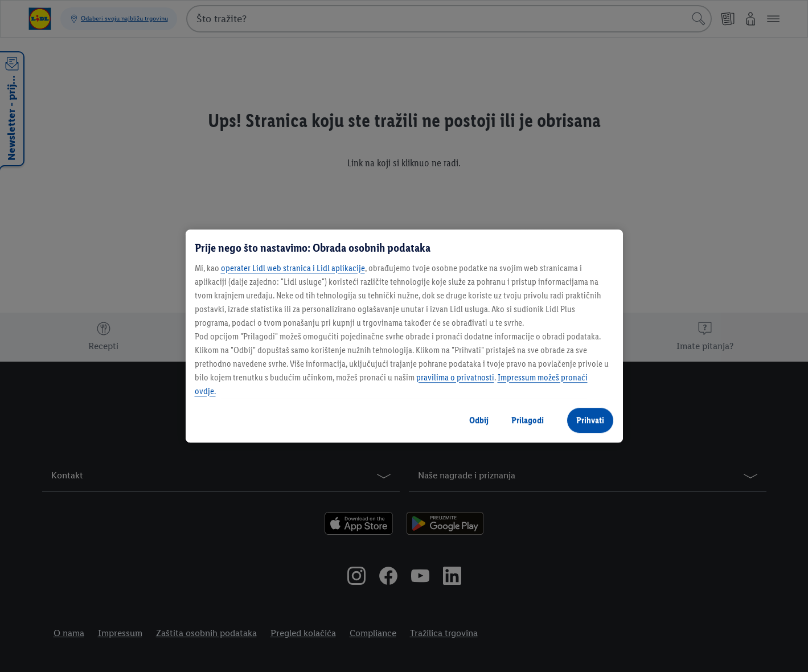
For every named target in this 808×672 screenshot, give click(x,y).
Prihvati (590, 420)
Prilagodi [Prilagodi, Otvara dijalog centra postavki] (528, 420)
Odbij (479, 420)
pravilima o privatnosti (455, 377)
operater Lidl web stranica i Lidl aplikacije (293, 268)
